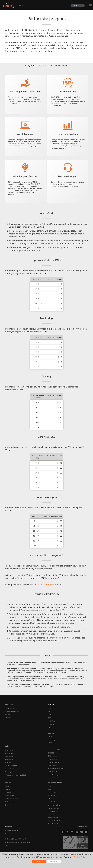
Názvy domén (52, 761)
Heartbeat (51, 725)
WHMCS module (53, 798)
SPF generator (53, 809)
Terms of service (11, 847)
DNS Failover (9, 752)
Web (50, 711)
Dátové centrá (9, 789)
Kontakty (7, 786)
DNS (50, 708)
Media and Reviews (11, 792)
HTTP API (51, 795)
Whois (7, 835)
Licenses (24, 849)
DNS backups (52, 752)
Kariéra (7, 798)
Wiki (50, 783)
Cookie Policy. (80, 857)
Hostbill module (53, 800)
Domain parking (10, 767)
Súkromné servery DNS (55, 764)
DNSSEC (51, 749)
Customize (54, 862)
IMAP (50, 740)
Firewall (51, 731)
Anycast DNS (52, 755)
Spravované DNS (10, 755)
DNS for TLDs (53, 767)
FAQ (49, 792)
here (33, 575)
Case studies (52, 786)
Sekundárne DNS (54, 746)
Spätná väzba (9, 795)
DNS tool (51, 806)
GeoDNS (7, 714)
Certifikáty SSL (9, 764)
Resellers (8, 824)
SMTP (50, 734)
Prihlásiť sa (77, 5)
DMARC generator (54, 812)
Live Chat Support (47, 585)
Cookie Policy (39, 847)
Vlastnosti (51, 789)
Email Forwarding (54, 758)
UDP (50, 714)
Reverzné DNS (9, 749)
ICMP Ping (51, 720)
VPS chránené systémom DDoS (15, 769)
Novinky (7, 783)
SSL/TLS (51, 728)
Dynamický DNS (10, 746)
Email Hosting (53, 769)
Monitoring (52, 704)
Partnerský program (11, 821)
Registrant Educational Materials (15, 829)
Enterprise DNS (10, 717)
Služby (7, 743)
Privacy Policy (26, 847)
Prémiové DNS (9, 708)
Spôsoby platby (53, 803)
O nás (7, 780)
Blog (50, 780)
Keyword (51, 722)
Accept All (39, 862)
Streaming (51, 737)
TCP (49, 717)
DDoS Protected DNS (11, 711)
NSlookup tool (52, 815)
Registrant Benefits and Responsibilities (17, 832)
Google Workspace (11, 761)
